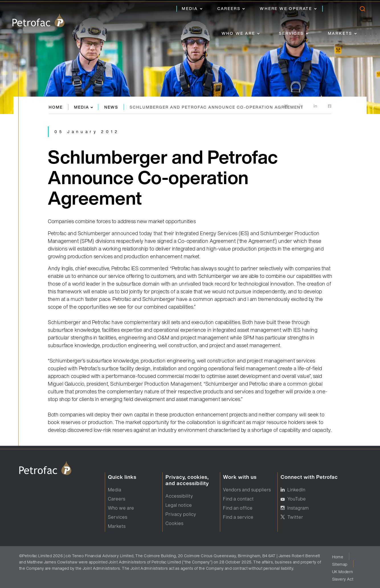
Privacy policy (181, 514)
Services (291, 33)
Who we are (238, 33)
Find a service (238, 517)
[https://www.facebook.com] (330, 106)
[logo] (38, 21)
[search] (362, 10)
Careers (229, 8)
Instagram (298, 508)
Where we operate (286, 8)
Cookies (174, 523)
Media (190, 8)
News (111, 107)
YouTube (297, 499)
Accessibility (179, 496)
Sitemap (340, 564)
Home (56, 107)
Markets (340, 33)
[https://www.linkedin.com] (316, 106)
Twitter (295, 517)
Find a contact (238, 499)
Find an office (238, 508)
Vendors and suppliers (247, 490)
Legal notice (179, 505)
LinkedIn (296, 490)
